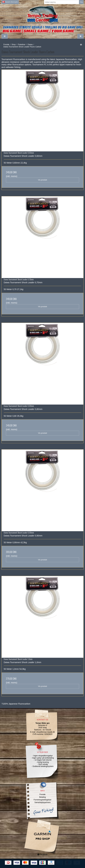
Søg (81, 2)
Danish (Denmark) (10, 2)
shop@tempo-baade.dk (46, 732)
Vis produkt (42, 180)
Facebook (42, 855)
